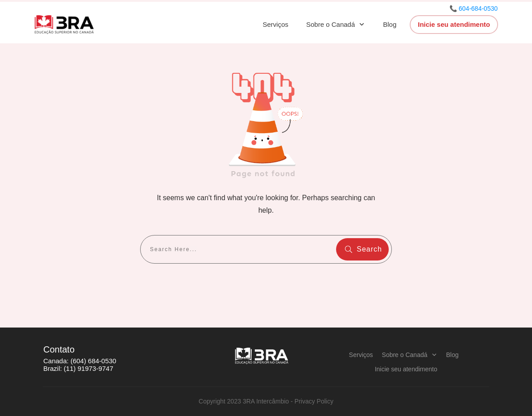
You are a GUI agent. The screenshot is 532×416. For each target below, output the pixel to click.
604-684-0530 (478, 8)
